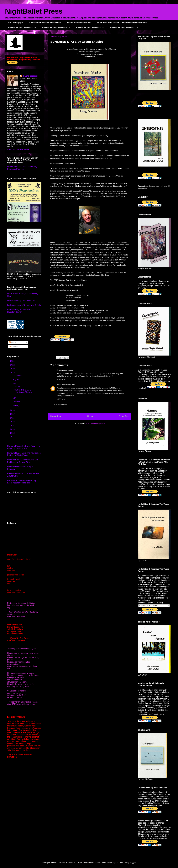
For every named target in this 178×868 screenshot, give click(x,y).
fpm (117, 863)
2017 (13, 414)
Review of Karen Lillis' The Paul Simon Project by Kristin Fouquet (24, 454)
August (16, 379)
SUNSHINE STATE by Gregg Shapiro (23, 391)
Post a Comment (61, 404)
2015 (13, 422)
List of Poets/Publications (79, 23)
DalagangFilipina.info (105, 376)
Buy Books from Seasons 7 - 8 (22, 27)
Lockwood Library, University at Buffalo (24, 305)
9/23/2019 (61, 399)
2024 (13, 361)
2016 (13, 418)
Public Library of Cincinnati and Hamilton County (21, 311)
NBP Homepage (15, 23)
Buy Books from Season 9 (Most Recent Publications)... (123, 23)
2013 (13, 429)
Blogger (133, 863)
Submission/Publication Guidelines (45, 23)
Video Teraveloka (64, 385)
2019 (13, 372)
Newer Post (56, 416)
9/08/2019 (61, 379)
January (16, 405)
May (15, 398)
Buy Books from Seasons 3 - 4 (90, 27)
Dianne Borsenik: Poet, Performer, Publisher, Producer (22, 168)
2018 (13, 410)
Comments (15, 347)
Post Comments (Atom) (95, 423)
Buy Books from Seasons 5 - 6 (56, 27)
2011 (13, 437)
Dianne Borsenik (30, 76)
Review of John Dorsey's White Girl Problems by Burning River (22, 461)
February (17, 402)
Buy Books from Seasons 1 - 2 (124, 27)
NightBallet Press (34, 11)
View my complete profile (18, 149)
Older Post (124, 416)
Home (90, 416)
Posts (12, 342)
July (15, 383)
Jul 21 (18, 386)
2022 (13, 365)
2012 (13, 433)
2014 (13, 425)
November (17, 376)
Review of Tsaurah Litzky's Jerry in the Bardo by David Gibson (24, 447)
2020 (13, 369)
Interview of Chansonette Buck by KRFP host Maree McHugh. (22, 482)
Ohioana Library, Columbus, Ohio (22, 300)
